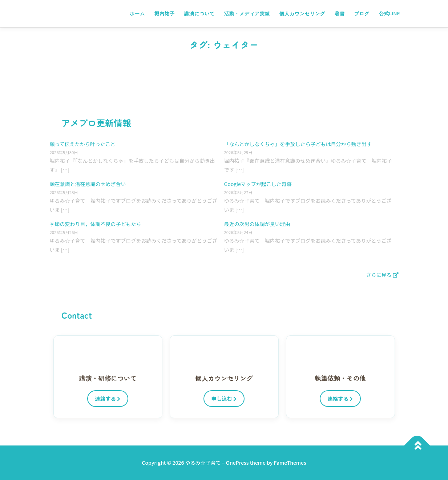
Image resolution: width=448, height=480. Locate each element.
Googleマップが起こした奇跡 (258, 184)
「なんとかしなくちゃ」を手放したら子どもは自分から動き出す (298, 144)
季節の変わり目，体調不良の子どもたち (96, 224)
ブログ (362, 14)
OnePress (237, 463)
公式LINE (390, 14)
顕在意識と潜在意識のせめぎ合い (88, 184)
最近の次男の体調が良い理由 (257, 224)
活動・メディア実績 (247, 14)
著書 (340, 14)
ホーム (137, 14)
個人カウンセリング (302, 14)
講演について (199, 14)
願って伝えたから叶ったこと (83, 144)
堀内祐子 (165, 14)
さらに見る (382, 275)
